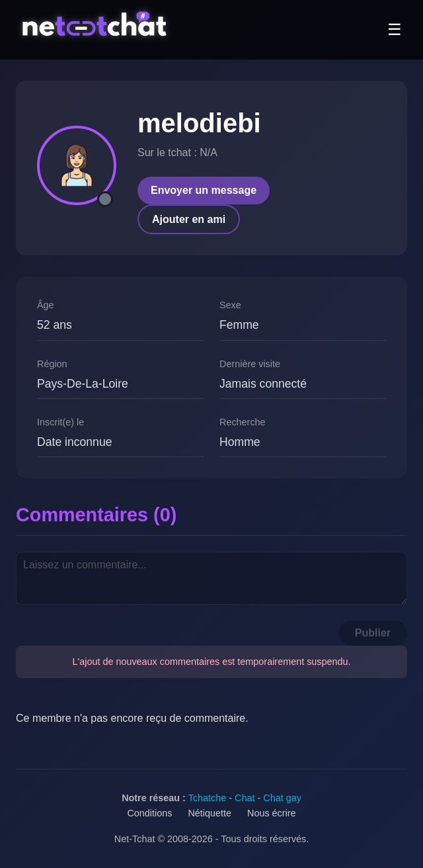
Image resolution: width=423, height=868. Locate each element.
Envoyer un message (204, 190)
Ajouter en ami (189, 219)
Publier (373, 633)
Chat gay (282, 798)
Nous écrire (272, 813)
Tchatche (208, 798)
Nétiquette (210, 813)
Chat (245, 798)
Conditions (149, 813)
